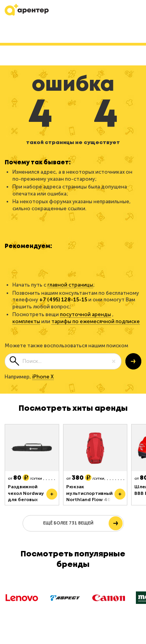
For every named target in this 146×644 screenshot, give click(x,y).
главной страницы (70, 285)
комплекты (26, 321)
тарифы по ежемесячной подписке (96, 321)
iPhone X (43, 377)
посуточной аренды (85, 314)
